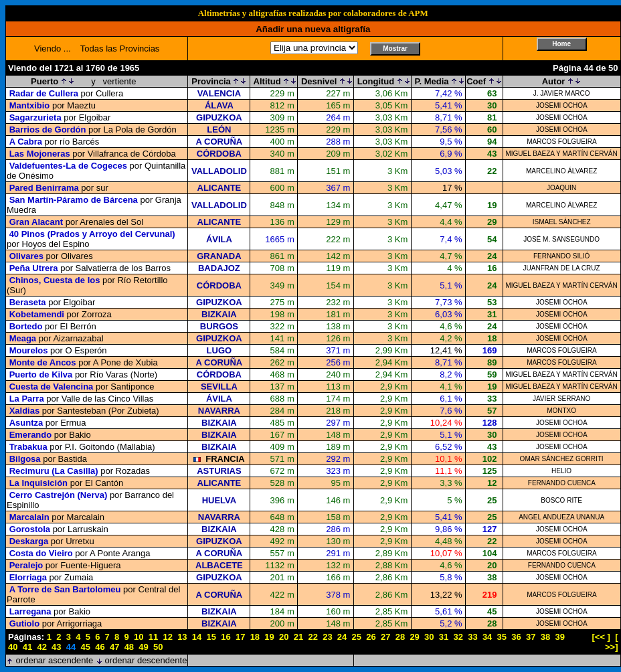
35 (502, 637)
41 (27, 647)
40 (13, 647)
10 (139, 637)
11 (153, 637)
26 (371, 637)
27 (385, 637)
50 (158, 647)
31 (444, 637)
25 (357, 637)
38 (545, 637)
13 (182, 637)
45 (86, 647)
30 (429, 637)
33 (472, 637)
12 (167, 637)
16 (226, 637)
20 (284, 637)
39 (559, 637)
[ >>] (612, 642)
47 (114, 647)
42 (41, 647)
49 (143, 647)
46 (100, 647)
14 (197, 637)
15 (211, 637)
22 (313, 637)
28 (400, 637)
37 (531, 637)
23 (327, 637)
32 (458, 637)
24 (342, 637)
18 (255, 637)
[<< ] (601, 637)
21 (298, 637)
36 (516, 637)
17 (240, 637)
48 (129, 647)
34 (487, 637)
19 (269, 637)
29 (414, 637)
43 (56, 647)
